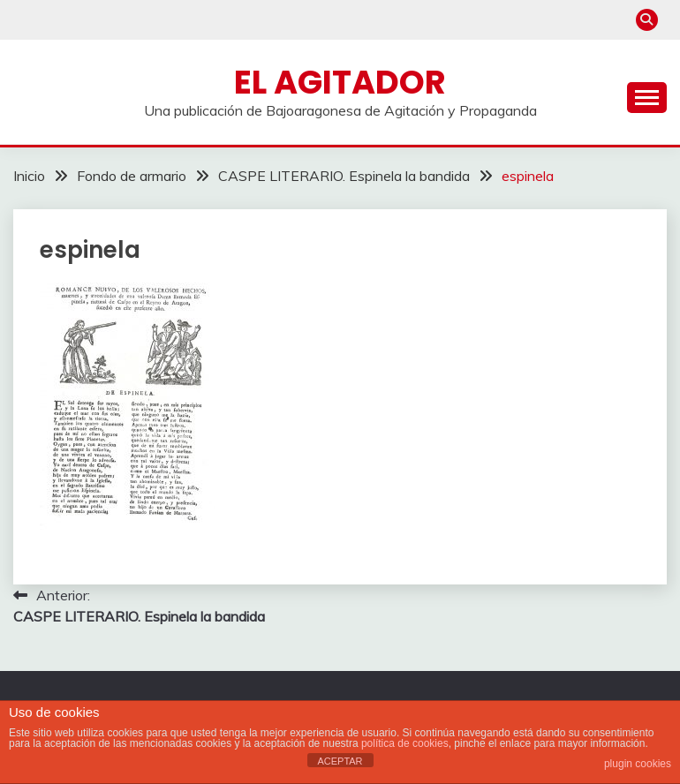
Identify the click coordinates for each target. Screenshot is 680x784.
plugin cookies (638, 764)
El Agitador (340, 82)
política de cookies (405, 743)
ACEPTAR (340, 761)
